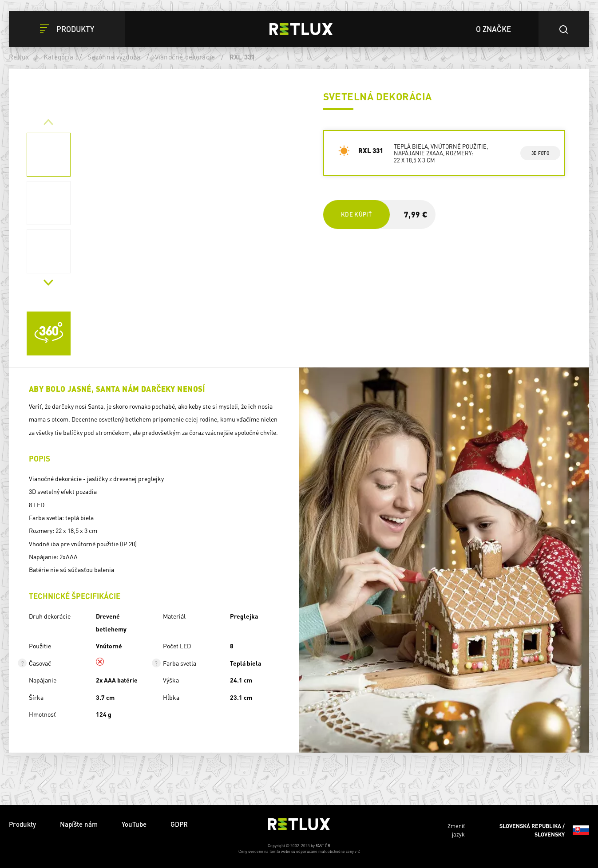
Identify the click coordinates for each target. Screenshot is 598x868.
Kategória (58, 57)
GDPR (179, 824)
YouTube (134, 824)
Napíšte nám (79, 824)
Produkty (22, 824)
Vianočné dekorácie (185, 57)
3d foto (540, 153)
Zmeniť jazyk (518, 830)
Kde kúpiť (356, 214)
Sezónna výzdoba (114, 57)
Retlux (19, 57)
